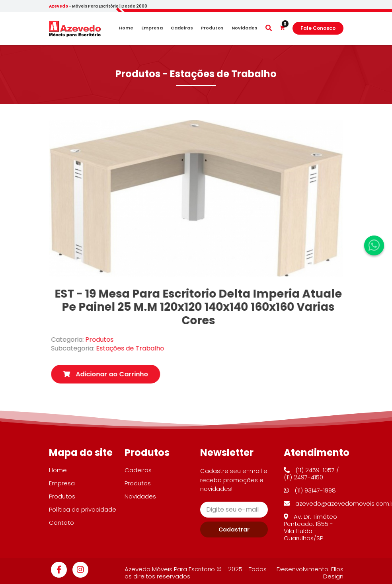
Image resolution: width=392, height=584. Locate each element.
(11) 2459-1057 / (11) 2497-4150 (311, 474)
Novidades (245, 28)
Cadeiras (182, 28)
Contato (61, 523)
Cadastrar (234, 529)
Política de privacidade (83, 509)
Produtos (212, 28)
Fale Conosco (318, 28)
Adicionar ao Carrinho (119, 374)
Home (126, 28)
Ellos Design (333, 573)
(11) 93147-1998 (310, 490)
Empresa (152, 28)
